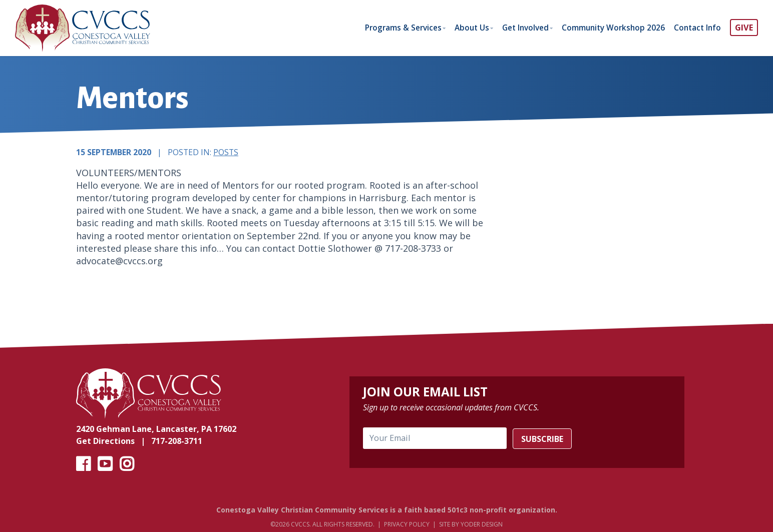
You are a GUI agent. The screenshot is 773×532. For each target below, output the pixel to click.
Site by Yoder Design (471, 525)
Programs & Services (389, 28)
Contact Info (696, 28)
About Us (461, 28)
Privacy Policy (407, 525)
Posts (226, 153)
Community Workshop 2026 (609, 28)
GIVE (744, 28)
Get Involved (517, 28)
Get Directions (105, 442)
